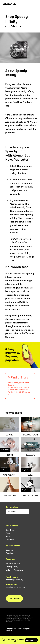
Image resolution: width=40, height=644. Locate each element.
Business (9, 550)
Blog (8, 533)
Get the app (14, 599)
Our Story (10, 530)
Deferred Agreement (15, 570)
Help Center (11, 540)
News (8, 537)
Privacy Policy (12, 567)
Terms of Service (13, 563)
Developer (10, 553)
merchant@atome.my (15, 587)
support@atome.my (15, 580)
